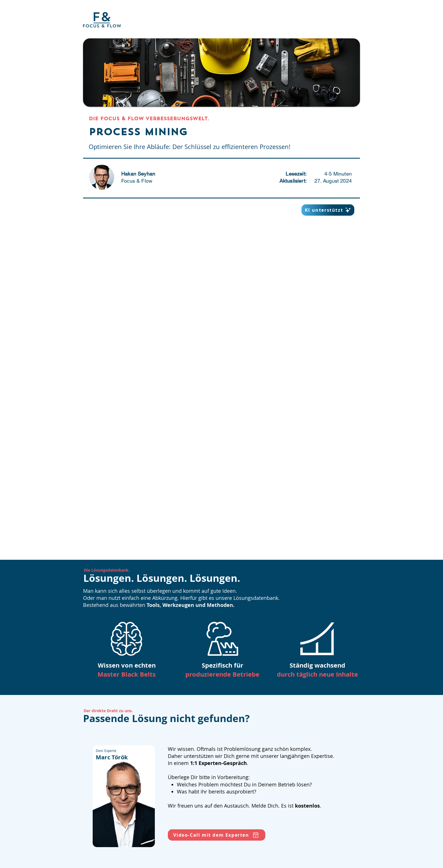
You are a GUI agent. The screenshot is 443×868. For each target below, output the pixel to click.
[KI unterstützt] (328, 210)
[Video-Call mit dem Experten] (217, 835)
